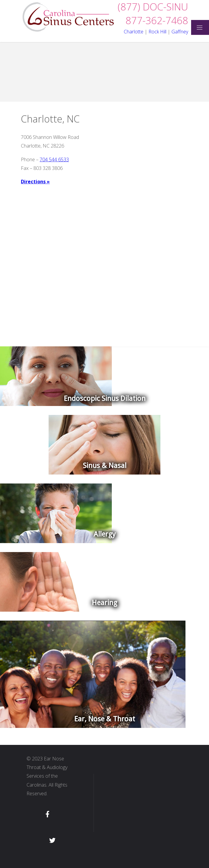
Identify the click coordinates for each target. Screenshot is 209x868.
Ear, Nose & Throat (105, 719)
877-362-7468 (157, 20)
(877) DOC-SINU (153, 7)
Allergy (105, 534)
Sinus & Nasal (105, 466)
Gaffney (180, 32)
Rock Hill (157, 32)
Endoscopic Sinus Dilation (105, 399)
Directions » (35, 182)
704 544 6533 (54, 159)
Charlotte (134, 32)
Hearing (104, 603)
